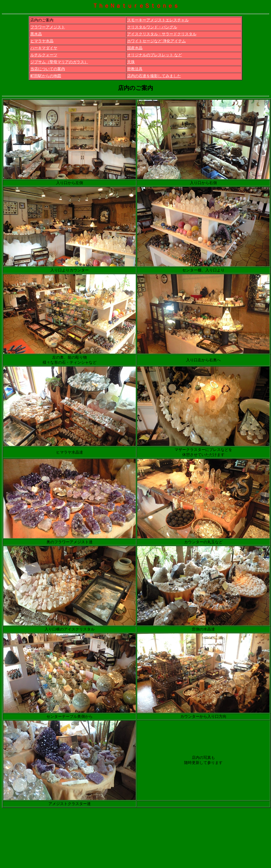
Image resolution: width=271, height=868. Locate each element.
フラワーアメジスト (48, 27)
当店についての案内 (48, 69)
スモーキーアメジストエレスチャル (158, 20)
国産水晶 (135, 48)
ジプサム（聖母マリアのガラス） (59, 62)
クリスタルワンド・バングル (152, 27)
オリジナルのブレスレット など (155, 55)
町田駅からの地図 (46, 76)
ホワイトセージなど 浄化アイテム (156, 41)
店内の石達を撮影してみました (154, 76)
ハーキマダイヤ (44, 48)
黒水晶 (36, 34)
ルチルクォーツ (44, 55)
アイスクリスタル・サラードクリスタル (162, 34)
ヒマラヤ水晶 (42, 41)
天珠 (131, 62)
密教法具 (135, 69)
